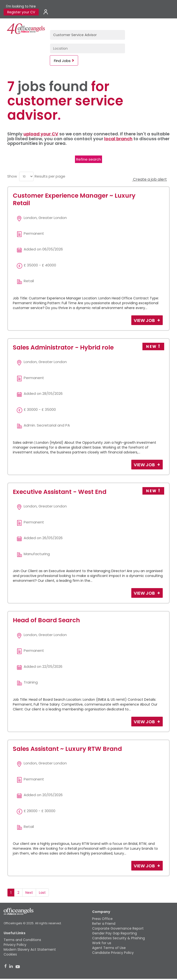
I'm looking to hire (21, 6)
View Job (145, 320)
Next (29, 893)
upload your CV (41, 134)
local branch (118, 139)
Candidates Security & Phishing (118, 938)
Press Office (102, 919)
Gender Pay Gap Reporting (114, 933)
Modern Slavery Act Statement (30, 949)
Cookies (10, 954)
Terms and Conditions (22, 940)
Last (42, 893)
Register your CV (21, 12)
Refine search (88, 159)
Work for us (102, 943)
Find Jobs (62, 61)
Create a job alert (149, 179)
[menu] (26, 176)
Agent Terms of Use (109, 948)
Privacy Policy (15, 945)
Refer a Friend (104, 924)
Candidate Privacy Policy (113, 953)
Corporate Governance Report (118, 928)
